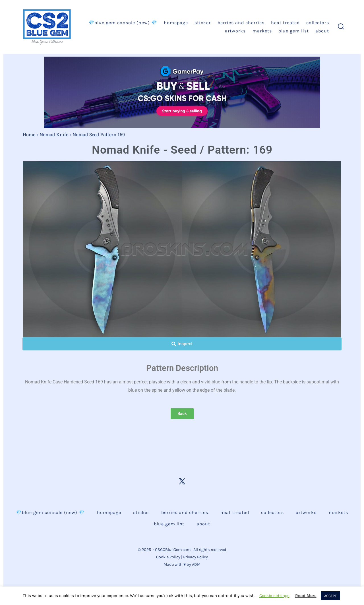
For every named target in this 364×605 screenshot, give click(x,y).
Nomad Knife (54, 134)
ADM (196, 564)
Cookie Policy (168, 557)
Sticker (203, 23)
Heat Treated (285, 23)
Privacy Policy (196, 557)
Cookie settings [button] (274, 596)
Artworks (235, 31)
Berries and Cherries (241, 23)
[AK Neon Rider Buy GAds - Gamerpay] (182, 92)
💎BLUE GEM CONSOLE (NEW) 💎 (123, 23)
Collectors (318, 23)
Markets (262, 31)
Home (29, 134)
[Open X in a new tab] (182, 481)
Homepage (176, 23)
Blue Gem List (294, 31)
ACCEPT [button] (330, 596)
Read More (306, 596)
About (322, 31)
